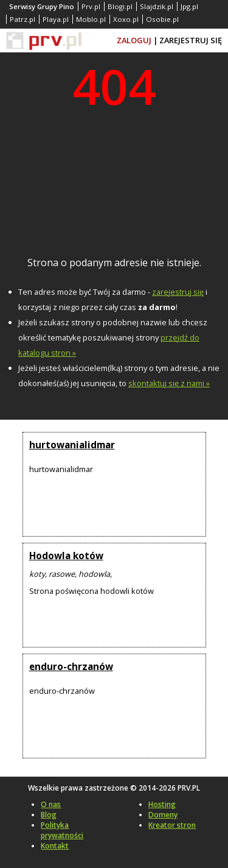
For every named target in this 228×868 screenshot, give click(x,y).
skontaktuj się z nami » (169, 383)
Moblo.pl (91, 19)
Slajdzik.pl (157, 6)
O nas (51, 804)
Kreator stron (172, 825)
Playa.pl (56, 19)
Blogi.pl (120, 6)
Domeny (163, 815)
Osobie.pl (162, 19)
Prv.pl (91, 6)
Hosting (162, 804)
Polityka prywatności (62, 830)
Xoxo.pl (126, 19)
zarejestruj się (178, 292)
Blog (49, 815)
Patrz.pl (22, 19)
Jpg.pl (189, 6)
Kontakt (55, 846)
